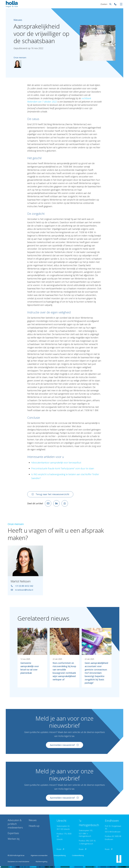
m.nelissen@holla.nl (22, 590)
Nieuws (33, 820)
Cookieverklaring (78, 855)
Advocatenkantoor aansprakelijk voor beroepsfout (56, 463)
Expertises (13, 833)
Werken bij (14, 839)
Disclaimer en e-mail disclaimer (19, 862)
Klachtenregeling (41, 862)
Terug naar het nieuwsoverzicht (50, 494)
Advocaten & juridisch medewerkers (15, 824)
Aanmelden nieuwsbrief (64, 745)
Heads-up (34, 826)
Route (61, 849)
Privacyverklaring (60, 855)
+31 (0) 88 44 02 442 (22, 586)
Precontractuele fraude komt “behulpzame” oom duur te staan (63, 468)
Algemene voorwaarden (39, 855)
